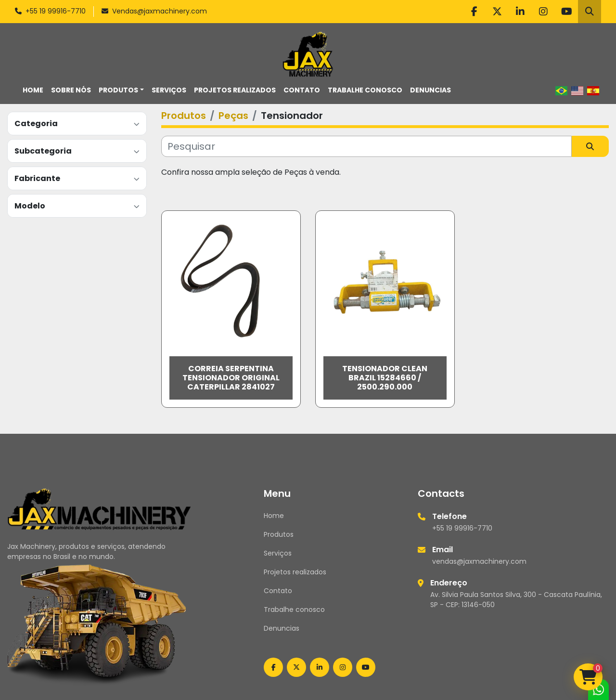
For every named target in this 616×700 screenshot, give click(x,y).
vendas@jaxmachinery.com (479, 561)
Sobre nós (71, 90)
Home (33, 90)
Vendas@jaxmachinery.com (160, 11)
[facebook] (474, 12)
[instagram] (543, 12)
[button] (121, 90)
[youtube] (566, 12)
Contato (302, 90)
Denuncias (430, 90)
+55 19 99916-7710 (56, 11)
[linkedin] (520, 12)
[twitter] (497, 12)
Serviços (169, 90)
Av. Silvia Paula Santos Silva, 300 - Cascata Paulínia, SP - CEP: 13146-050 (516, 600)
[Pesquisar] (366, 146)
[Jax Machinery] (99, 508)
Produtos (118, 90)
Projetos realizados (235, 90)
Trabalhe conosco (365, 90)
